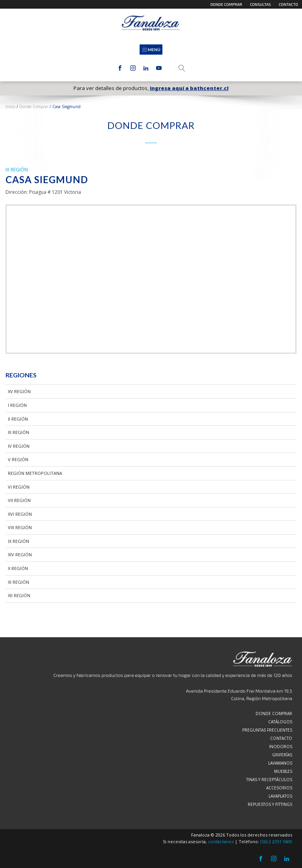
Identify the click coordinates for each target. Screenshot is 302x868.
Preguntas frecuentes (267, 730)
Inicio (10, 107)
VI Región (19, 487)
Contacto (288, 4)
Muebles (283, 771)
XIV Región (20, 554)
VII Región (19, 500)
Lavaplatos (280, 796)
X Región (18, 568)
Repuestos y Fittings (270, 804)
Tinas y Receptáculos (269, 780)
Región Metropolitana (35, 473)
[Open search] (182, 68)
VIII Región (20, 527)
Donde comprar (226, 4)
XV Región (19, 391)
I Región (17, 405)
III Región (18, 432)
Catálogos (280, 722)
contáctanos (221, 841)
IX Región (18, 541)
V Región (18, 459)
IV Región (19, 446)
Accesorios (279, 788)
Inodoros (281, 747)
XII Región (19, 595)
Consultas (261, 4)
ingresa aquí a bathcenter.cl (189, 88)
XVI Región (20, 514)
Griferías (282, 755)
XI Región (18, 582)
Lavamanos (280, 763)
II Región (18, 419)
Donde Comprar (34, 107)
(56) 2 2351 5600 (276, 841)
